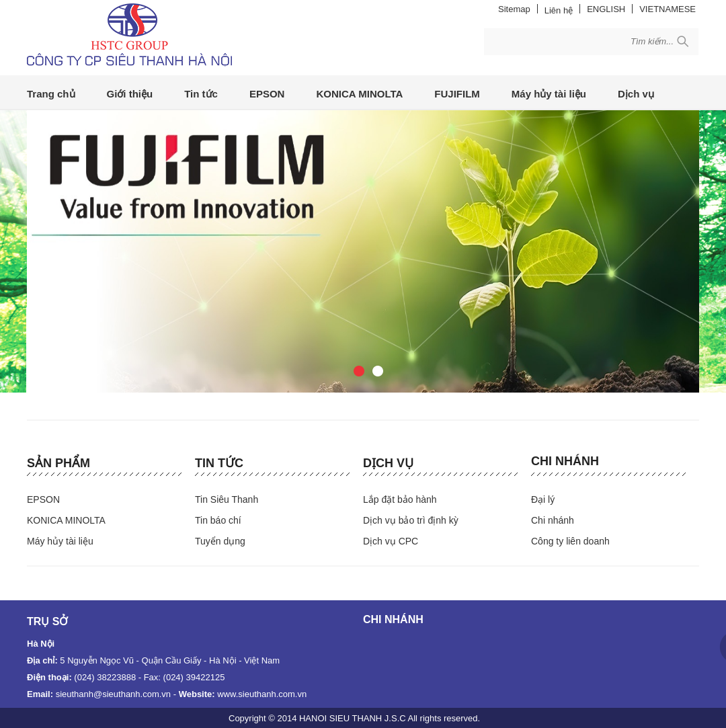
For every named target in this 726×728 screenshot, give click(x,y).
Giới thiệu (130, 94)
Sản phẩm (58, 463)
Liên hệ (559, 10)
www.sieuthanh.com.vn (262, 694)
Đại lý (543, 499)
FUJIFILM (457, 94)
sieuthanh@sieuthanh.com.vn (113, 694)
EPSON (267, 94)
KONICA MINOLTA (359, 94)
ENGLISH (606, 9)
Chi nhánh (565, 461)
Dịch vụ (636, 94)
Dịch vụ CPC (391, 541)
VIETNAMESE (668, 9)
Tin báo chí (218, 520)
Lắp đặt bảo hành (400, 499)
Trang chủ (51, 94)
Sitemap (514, 9)
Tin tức (201, 94)
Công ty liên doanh (570, 541)
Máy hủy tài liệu (549, 94)
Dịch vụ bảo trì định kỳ (411, 520)
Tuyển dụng (220, 541)
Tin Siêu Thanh (227, 499)
